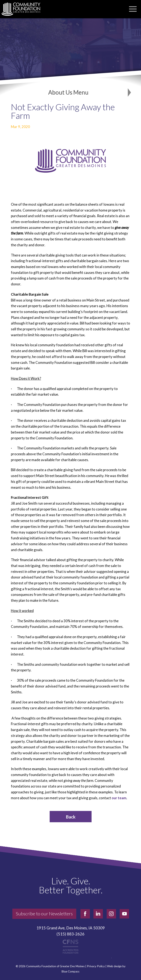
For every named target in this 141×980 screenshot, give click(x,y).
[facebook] (85, 914)
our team (119, 798)
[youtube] (124, 914)
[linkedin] (98, 914)
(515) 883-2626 (70, 934)
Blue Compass (70, 972)
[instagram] (111, 914)
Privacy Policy (96, 966)
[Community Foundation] (23, 9)
